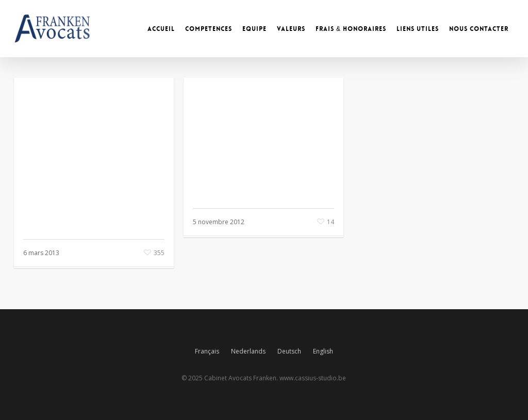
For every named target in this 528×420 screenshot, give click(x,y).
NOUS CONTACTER (479, 29)
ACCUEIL (161, 29)
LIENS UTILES (418, 29)
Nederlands (248, 351)
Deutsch (289, 351)
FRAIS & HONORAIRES (351, 29)
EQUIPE (254, 29)
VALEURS (291, 29)
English (323, 351)
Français (207, 351)
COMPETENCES (209, 29)
